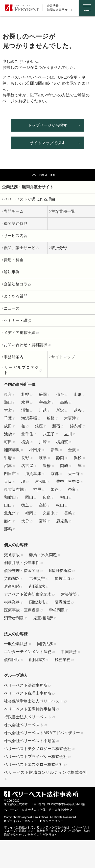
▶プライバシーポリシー (20, 821)
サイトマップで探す (47, 143)
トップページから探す (47, 125)
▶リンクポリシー (51, 821)
